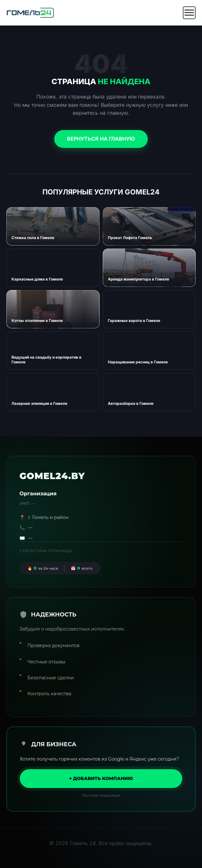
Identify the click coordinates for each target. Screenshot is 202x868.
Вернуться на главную (101, 139)
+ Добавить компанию (101, 778)
